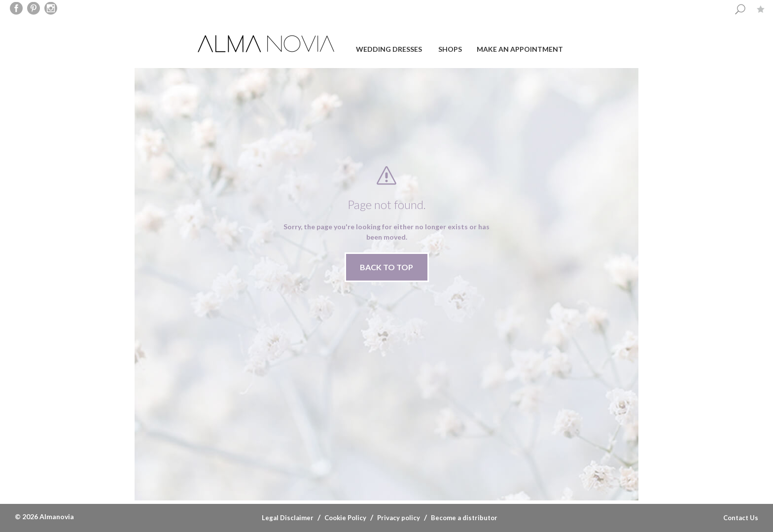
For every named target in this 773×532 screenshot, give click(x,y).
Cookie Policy (345, 518)
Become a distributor (464, 518)
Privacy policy (399, 518)
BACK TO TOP (386, 267)
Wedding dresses (389, 49)
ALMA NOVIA (267, 44)
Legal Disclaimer (288, 518)
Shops (450, 49)
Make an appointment (520, 49)
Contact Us (741, 518)
